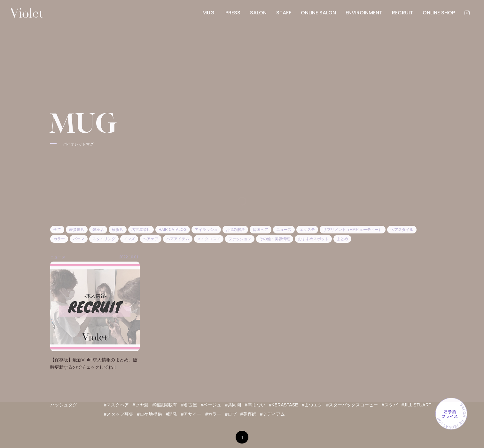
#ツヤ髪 (141, 405)
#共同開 (233, 405)
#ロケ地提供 (150, 414)
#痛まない (255, 405)
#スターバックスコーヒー (352, 405)
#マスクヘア (116, 405)
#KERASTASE (284, 405)
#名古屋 (189, 405)
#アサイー (191, 414)
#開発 (172, 414)
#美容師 (248, 414)
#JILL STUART (416, 405)
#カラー (213, 414)
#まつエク (312, 405)
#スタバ (390, 405)
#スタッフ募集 (119, 414)
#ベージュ (211, 405)
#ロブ (231, 414)
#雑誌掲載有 (165, 405)
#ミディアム (273, 414)
